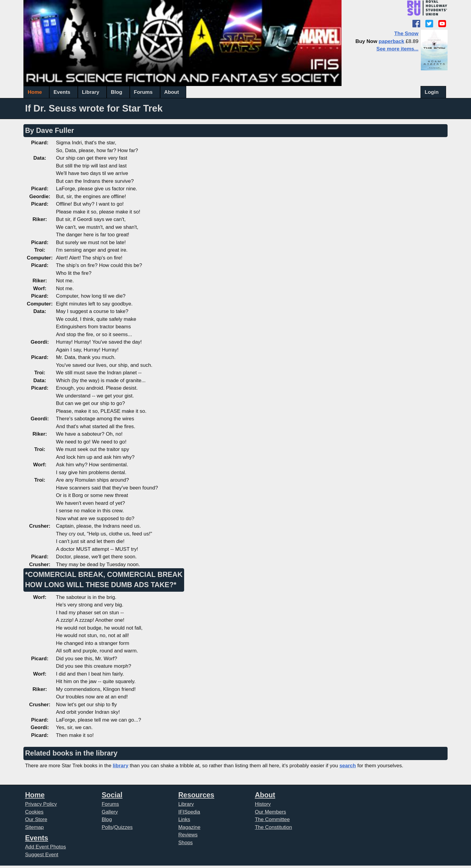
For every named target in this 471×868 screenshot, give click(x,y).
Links (184, 819)
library (120, 766)
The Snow (406, 34)
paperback (392, 41)
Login (432, 92)
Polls (107, 827)
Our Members (270, 812)
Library (91, 92)
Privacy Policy (41, 804)
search (348, 766)
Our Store (36, 819)
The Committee (272, 819)
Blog (117, 92)
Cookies (34, 812)
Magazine (189, 827)
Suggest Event (42, 855)
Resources (196, 795)
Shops (185, 843)
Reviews (188, 835)
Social (112, 795)
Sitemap (34, 827)
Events (62, 92)
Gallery (110, 812)
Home (35, 92)
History (263, 804)
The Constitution (273, 827)
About (172, 92)
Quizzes (123, 827)
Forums (143, 92)
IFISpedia (189, 812)
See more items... (397, 49)
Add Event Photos (45, 847)
